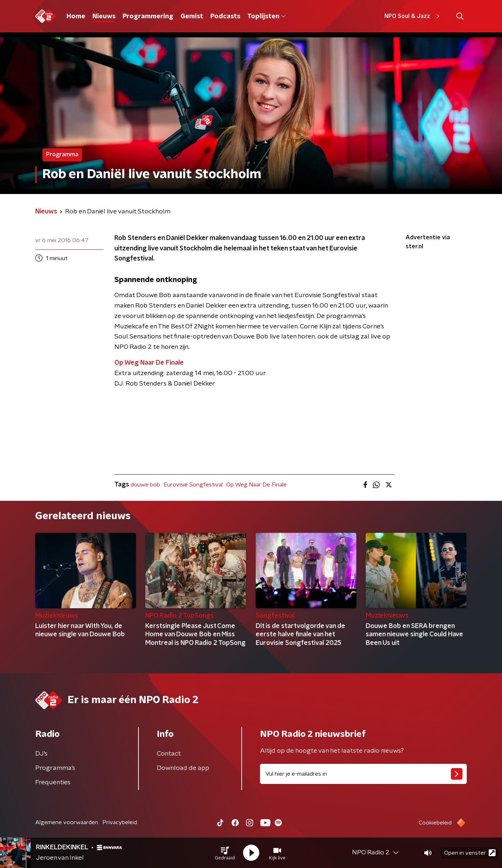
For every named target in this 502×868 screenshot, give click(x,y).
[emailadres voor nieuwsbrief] (363, 774)
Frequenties (53, 782)
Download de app (183, 768)
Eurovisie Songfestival (193, 485)
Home (76, 17)
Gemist (192, 17)
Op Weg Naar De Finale (256, 485)
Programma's (55, 768)
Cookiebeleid (435, 823)
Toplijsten (266, 17)
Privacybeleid (120, 822)
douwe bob (145, 485)
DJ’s (41, 754)
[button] (225, 853)
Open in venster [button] (470, 853)
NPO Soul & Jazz (413, 16)
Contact (169, 754)
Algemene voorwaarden (67, 822)
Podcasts (225, 17)
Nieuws (104, 17)
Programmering (148, 17)
